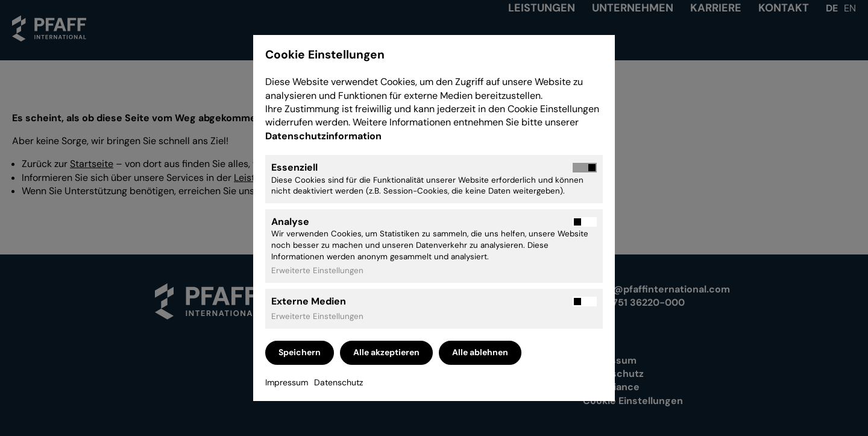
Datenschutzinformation (325, 136)
